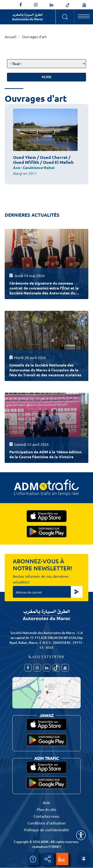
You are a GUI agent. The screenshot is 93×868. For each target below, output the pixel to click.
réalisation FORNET (46, 847)
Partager (48, 859)
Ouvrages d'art (34, 37)
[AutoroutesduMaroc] (21, 5)
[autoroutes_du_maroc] (36, 5)
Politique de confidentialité (46, 830)
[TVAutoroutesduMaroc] (84, 5)
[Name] (81, 835)
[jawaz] (62, 859)
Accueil (10, 37)
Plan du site (46, 809)
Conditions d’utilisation (46, 823)
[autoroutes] (51, 5)
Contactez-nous (46, 816)
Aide (46, 802)
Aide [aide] (33, 859)
